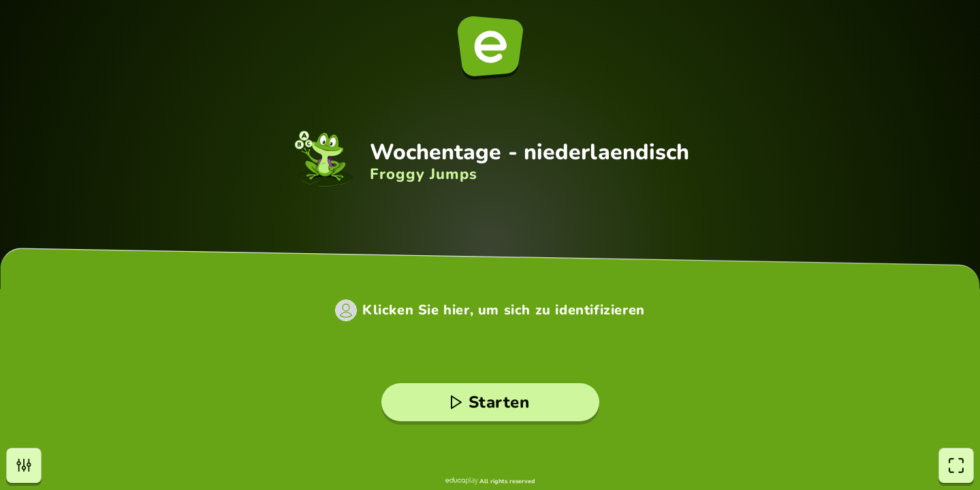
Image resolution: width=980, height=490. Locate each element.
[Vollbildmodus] (956, 465)
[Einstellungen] (24, 465)
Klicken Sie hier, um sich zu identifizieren (504, 310)
